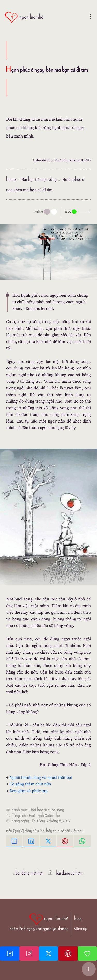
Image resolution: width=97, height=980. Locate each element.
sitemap (81, 929)
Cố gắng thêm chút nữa (30, 784)
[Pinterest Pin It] (65, 841)
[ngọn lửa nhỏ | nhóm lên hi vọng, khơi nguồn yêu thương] (39, 921)
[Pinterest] (68, 953)
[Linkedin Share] (31, 841)
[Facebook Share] (15, 841)
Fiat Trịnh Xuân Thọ (44, 815)
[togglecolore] (54, 212)
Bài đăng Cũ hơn (71, 873)
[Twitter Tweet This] (48, 841)
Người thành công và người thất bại (41, 777)
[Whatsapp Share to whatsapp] (82, 841)
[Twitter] (48, 953)
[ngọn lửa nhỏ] (24, 17)
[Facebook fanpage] (10, 953)
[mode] (47, 212)
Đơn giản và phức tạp (29, 791)
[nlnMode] (79, 211)
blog (78, 919)
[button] (89, 969)
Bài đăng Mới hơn (28, 873)
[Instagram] (29, 953)
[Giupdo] (87, 953)
